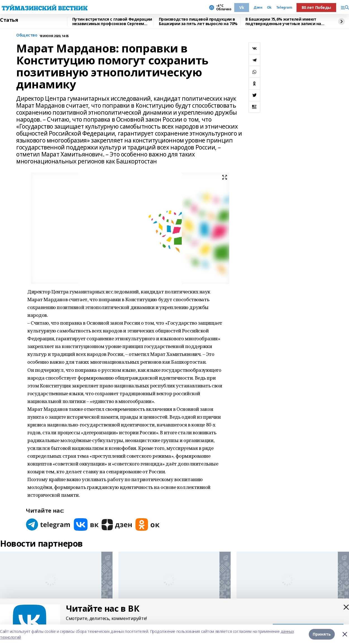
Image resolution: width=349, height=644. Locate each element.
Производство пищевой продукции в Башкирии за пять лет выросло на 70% (198, 22)
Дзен (258, 8)
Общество (27, 35)
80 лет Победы (316, 7)
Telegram (284, 8)
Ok (269, 8)
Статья (9, 20)
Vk (242, 7)
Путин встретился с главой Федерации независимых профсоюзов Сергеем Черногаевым (112, 22)
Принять (322, 634)
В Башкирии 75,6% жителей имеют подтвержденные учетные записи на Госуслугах (283, 22)
